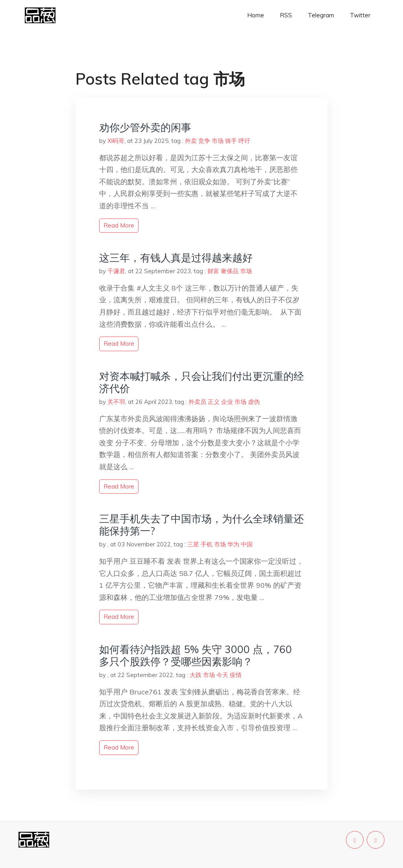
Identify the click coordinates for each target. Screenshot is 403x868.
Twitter (360, 15)
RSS (286, 15)
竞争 (204, 141)
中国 (247, 544)
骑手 (231, 141)
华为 (233, 544)
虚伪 (254, 402)
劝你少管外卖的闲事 (145, 127)
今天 (222, 675)
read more (119, 225)
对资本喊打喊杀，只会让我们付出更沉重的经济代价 (201, 382)
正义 (214, 402)
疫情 (236, 675)
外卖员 (197, 402)
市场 (218, 141)
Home (256, 15)
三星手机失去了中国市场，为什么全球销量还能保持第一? (201, 525)
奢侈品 (230, 271)
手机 (207, 544)
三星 (193, 544)
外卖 (191, 141)
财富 (213, 271)
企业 (227, 402)
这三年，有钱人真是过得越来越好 (176, 258)
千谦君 (116, 271)
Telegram (321, 15)
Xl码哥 (116, 141)
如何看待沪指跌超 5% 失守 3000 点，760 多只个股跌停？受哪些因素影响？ (196, 655)
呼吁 (244, 141)
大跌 (196, 675)
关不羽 (116, 402)
